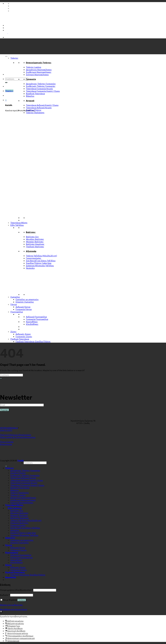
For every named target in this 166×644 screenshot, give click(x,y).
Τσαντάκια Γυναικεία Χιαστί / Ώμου (43, 91)
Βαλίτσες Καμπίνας (35, 244)
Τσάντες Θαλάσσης (35, 112)
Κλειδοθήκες (32, 324)
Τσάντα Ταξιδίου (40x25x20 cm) (41, 256)
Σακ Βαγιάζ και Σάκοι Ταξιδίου (41, 261)
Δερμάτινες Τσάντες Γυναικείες (41, 84)
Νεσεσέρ (30, 268)
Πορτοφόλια (17, 312)
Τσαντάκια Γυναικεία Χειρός (39, 89)
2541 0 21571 (6, 430)
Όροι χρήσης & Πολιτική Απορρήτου (18, 437)
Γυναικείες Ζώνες (24, 336)
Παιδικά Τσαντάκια (20, 339)
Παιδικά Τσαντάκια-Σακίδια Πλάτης (33, 341)
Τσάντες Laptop (34, 67)
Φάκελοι (30, 96)
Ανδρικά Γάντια (23, 307)
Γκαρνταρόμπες (34, 258)
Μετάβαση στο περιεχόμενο (14, 609)
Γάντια (14, 304)
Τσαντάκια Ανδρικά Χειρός (39, 108)
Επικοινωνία (6, 444)
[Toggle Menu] (6, 56)
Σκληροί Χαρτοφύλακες (37, 74)
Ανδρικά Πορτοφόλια (36, 317)
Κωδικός (5, 595)
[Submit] (6, 83)
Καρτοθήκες (32, 322)
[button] (1, 612)
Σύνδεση (22, 600)
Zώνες (13, 331)
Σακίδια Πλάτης (34, 110)
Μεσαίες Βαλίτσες (35, 242)
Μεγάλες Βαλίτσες (35, 239)
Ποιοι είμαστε (7, 442)
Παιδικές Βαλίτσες (35, 247)
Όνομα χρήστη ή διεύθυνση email (16, 590)
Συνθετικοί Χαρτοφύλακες (39, 72)
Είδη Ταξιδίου (17, 225)
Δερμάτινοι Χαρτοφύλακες (39, 70)
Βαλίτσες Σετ (32, 237)
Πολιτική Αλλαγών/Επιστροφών (16, 435)
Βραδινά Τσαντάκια (35, 93)
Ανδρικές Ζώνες (23, 334)
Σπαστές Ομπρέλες (25, 302)
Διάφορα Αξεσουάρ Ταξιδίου (40, 266)
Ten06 (20, 460)
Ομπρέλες (15, 297)
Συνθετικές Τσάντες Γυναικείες (41, 86)
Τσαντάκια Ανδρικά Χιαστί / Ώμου (42, 105)
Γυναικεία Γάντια (24, 309)
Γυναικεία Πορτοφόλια (37, 319)
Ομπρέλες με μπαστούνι (27, 299)
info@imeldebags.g (9, 428)
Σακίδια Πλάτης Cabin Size (39, 263)
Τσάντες (14, 58)
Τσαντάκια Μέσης (19, 223)
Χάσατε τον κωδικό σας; (12, 605)
